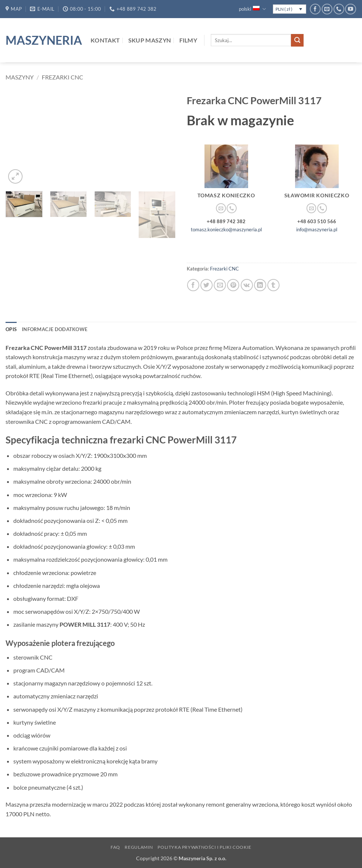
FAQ (115, 847)
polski (252, 9)
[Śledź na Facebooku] (315, 9)
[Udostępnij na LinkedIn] (260, 285)
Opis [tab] (11, 329)
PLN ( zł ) (284, 9)
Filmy (188, 40)
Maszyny (20, 77)
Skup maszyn (150, 40)
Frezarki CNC (62, 77)
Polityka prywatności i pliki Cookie (204, 847)
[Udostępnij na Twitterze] (207, 285)
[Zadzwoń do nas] (339, 9)
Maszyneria (43, 40)
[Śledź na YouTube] (350, 9)
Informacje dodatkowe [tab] (55, 329)
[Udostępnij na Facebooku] (193, 285)
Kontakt (105, 40)
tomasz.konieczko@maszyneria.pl (226, 229)
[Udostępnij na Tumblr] (273, 285)
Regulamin (139, 847)
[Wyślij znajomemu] (220, 285)
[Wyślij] (297, 40)
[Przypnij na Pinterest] (233, 285)
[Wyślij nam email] (327, 9)
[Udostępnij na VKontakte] (247, 285)
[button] (15, 176)
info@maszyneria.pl (317, 229)
